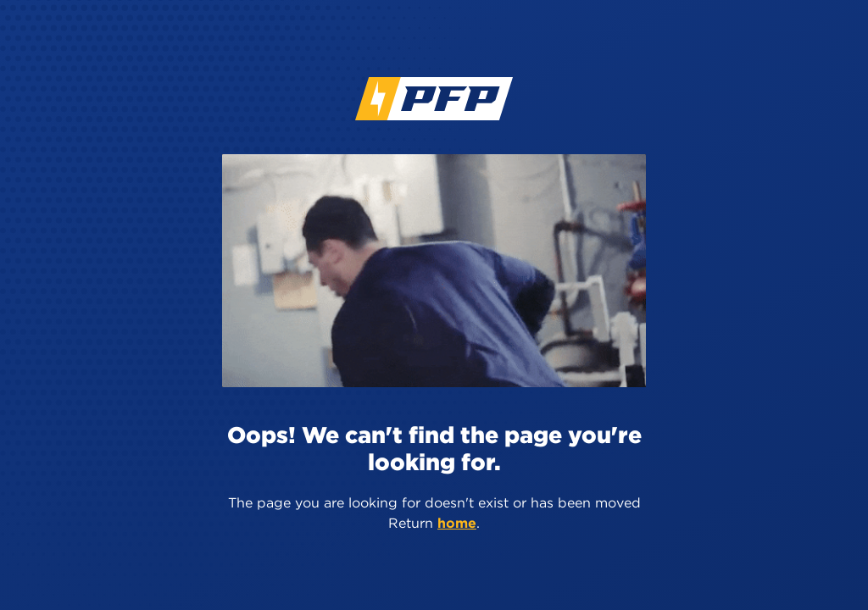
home (457, 523)
